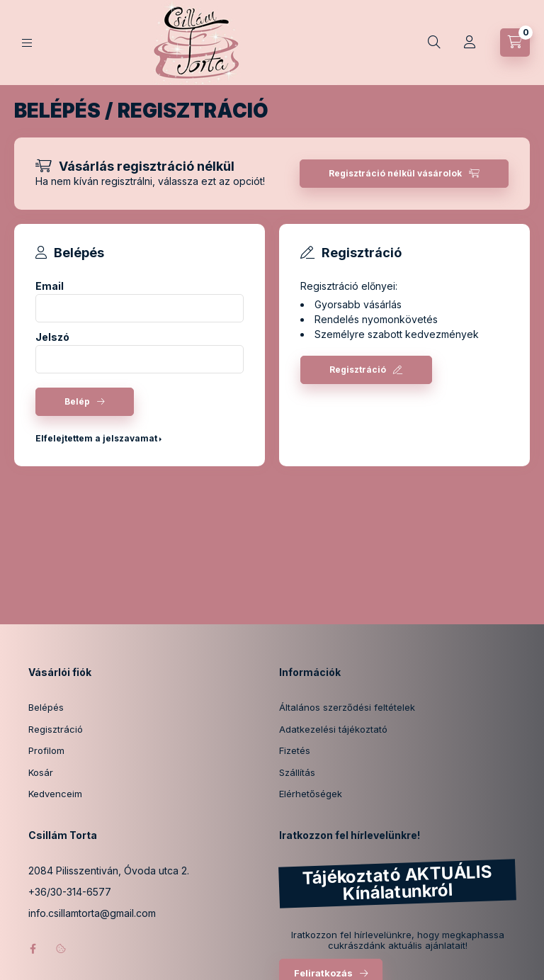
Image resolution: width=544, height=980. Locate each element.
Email (50, 286)
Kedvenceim (55, 794)
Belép (77, 401)
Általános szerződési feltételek (347, 707)
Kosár (41, 772)
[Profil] (470, 43)
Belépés (46, 707)
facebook (33, 949)
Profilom (46, 750)
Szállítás (297, 772)
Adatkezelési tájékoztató (333, 729)
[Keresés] (434, 43)
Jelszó (52, 337)
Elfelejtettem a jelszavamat (96, 438)
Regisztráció (358, 370)
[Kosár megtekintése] (515, 43)
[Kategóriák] (27, 43)
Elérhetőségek (311, 794)
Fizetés (295, 750)
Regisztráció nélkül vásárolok (395, 173)
